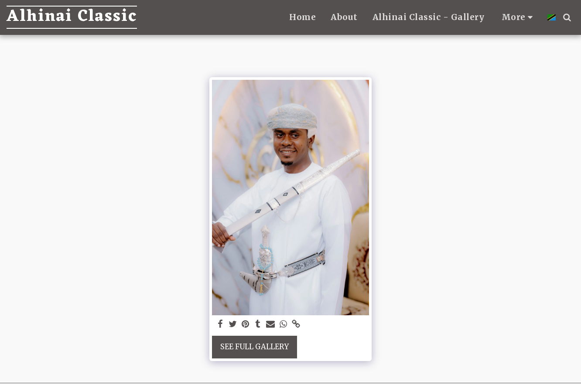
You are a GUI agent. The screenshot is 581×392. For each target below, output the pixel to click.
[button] (567, 17)
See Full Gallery (255, 347)
